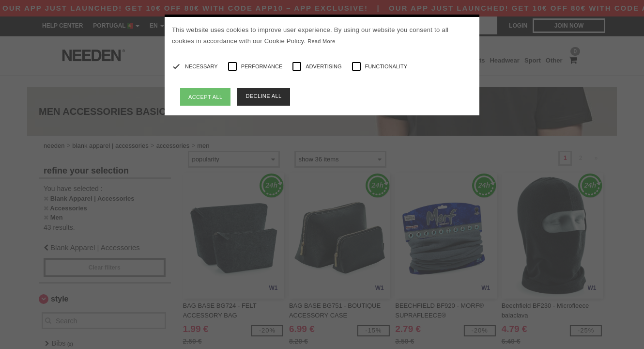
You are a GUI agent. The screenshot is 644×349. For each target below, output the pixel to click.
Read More (321, 41)
